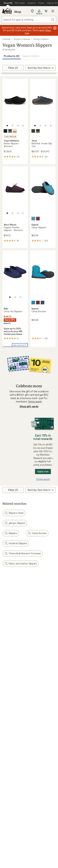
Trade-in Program (12, 749)
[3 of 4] (18, 126)
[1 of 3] (10, 297)
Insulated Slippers (16, 543)
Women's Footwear (22, 39)
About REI (36, 762)
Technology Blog (40, 780)
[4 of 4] (23, 126)
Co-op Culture (11, 767)
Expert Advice (31, 56)
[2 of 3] (15, 297)
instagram (10, 822)
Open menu (53, 11)
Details (45, 593)
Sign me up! (29, 614)
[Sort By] (40, 68)
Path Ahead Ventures (42, 749)
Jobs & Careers (11, 762)
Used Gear (8, 744)
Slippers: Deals (14, 513)
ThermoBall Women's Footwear (23, 553)
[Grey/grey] (10, 131)
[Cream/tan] (15, 131)
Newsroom (37, 776)
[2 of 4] (13, 126)
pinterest (33, 822)
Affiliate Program (12, 776)
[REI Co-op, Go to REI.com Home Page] (7, 11)
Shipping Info (38, 699)
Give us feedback (21, 578)
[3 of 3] (20, 297)
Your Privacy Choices (39, 860)
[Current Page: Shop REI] (8, 3)
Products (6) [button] (12, 56)
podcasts (48, 822)
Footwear (6, 39)
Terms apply (35, 401)
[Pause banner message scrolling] (55, 28)
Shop (18, 12)
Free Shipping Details (42, 718)
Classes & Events (40, 740)
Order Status (38, 678)
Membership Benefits (15, 691)
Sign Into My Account (15, 678)
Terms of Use (14, 860)
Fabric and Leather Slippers (21, 564)
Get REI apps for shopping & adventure (29, 831)
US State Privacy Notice (39, 865)
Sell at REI (8, 772)
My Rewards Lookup (14, 682)
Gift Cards (8, 718)
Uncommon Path (40, 744)
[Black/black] (5, 131)
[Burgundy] (38, 219)
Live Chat (8, 807)
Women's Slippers (41, 39)
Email (5, 599)
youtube (40, 822)
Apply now (43, 471)
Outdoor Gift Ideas (13, 713)
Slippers (11, 533)
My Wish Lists (10, 687)
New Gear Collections (15, 740)
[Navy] (43, 303)
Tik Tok (18, 822)
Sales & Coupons (40, 713)
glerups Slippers (15, 523)
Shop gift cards (29, 406)
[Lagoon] (33, 219)
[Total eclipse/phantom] (33, 131)
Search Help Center (14, 798)
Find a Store (9, 803)
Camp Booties (37, 533)
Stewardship (37, 785)
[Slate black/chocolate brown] (38, 131)
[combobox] (29, 19)
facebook (25, 822)
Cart (46, 11)
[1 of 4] (7, 126)
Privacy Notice (14, 865)
